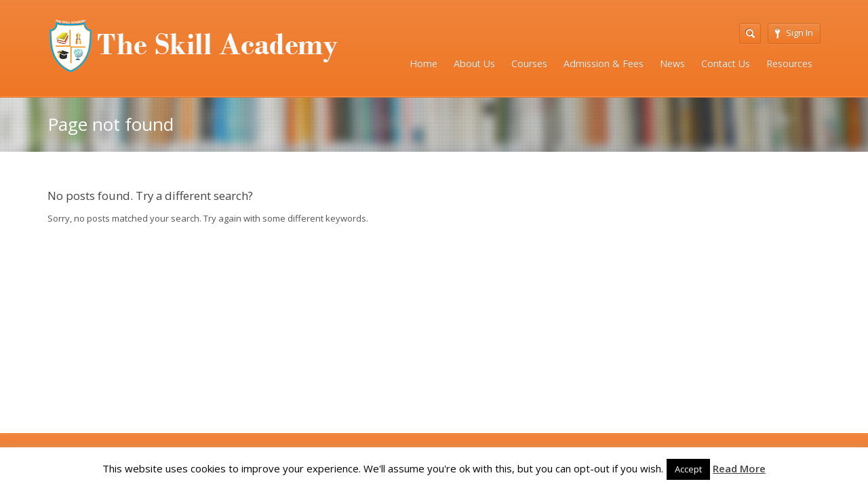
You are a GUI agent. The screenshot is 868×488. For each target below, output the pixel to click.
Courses (529, 63)
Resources (789, 63)
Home (423, 63)
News (672, 63)
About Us (474, 63)
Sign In (794, 33)
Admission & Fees (604, 63)
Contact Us (726, 63)
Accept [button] (688, 469)
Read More (739, 468)
